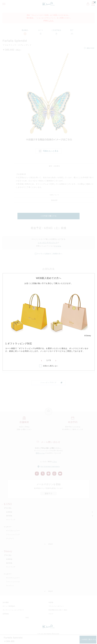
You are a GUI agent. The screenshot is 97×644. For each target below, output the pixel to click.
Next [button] (56, 361)
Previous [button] (42, 361)
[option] (49, 320)
